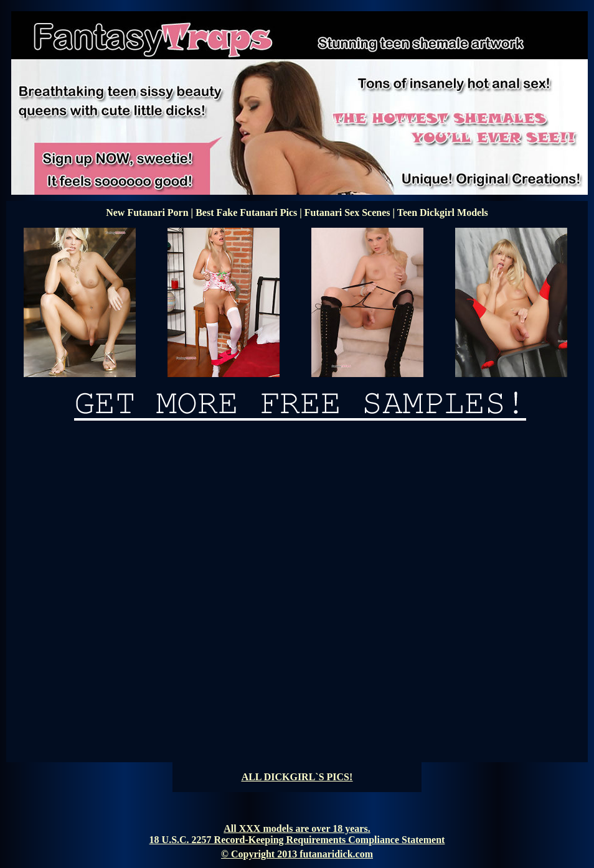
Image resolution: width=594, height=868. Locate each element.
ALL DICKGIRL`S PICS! (297, 777)
